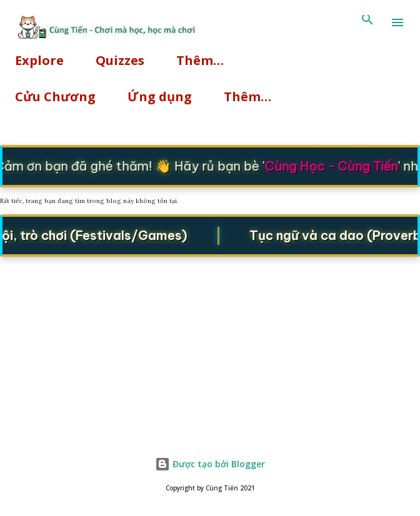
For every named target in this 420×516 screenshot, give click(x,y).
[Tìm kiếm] (367, 22)
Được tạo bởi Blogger (210, 464)
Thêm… (200, 60)
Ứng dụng (160, 97)
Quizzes (120, 60)
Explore (39, 60)
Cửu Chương (55, 97)
